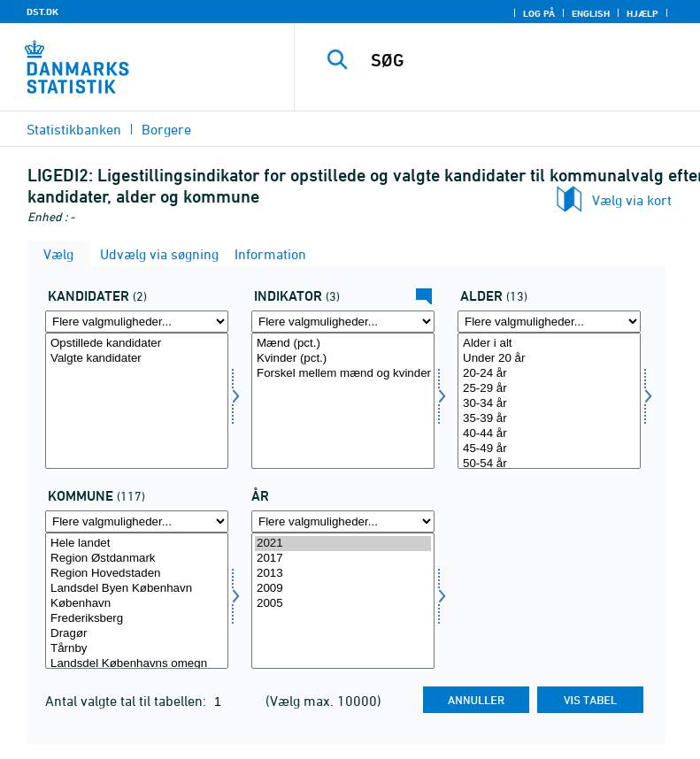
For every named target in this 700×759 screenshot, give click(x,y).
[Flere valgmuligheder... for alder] (549, 322)
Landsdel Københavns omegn (137, 664)
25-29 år (549, 389)
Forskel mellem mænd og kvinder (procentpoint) (343, 374)
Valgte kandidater (137, 359)
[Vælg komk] (137, 601)
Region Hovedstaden (137, 574)
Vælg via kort (632, 200)
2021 (343, 544)
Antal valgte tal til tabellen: (127, 701)
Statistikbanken (74, 129)
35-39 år (549, 419)
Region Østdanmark (137, 559)
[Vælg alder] (549, 401)
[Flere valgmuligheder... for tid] (343, 521)
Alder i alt (549, 344)
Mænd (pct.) (343, 344)
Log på (539, 13)
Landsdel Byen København (137, 589)
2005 (343, 604)
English (591, 13)
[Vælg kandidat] (137, 401)
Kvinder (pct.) (343, 359)
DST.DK (42, 11)
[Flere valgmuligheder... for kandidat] (137, 322)
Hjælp (642, 13)
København (137, 604)
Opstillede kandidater (137, 344)
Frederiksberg (137, 619)
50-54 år (549, 464)
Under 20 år (549, 359)
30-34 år (549, 404)
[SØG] (524, 60)
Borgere (166, 129)
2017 (343, 559)
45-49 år (549, 449)
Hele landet (137, 544)
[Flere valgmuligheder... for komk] (137, 521)
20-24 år (549, 374)
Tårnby (137, 649)
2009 (343, 589)
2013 (343, 574)
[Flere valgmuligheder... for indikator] (343, 322)
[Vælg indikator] (343, 401)
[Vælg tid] (343, 601)
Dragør (137, 634)
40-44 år (549, 434)
